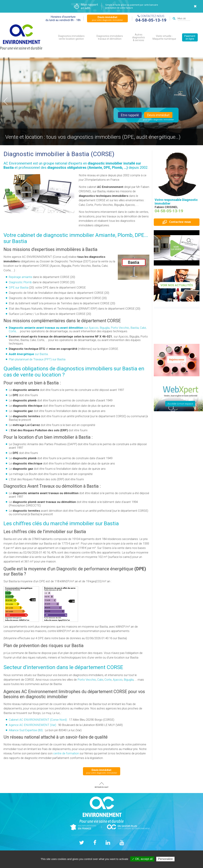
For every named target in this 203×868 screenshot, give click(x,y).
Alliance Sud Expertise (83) (26, 730)
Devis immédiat (158, 115)
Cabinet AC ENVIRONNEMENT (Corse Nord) (38, 720)
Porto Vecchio (87, 680)
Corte (108, 680)
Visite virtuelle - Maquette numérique (164, 37)
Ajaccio (118, 680)
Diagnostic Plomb (20, 282)
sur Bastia (28, 354)
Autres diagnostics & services (138, 37)
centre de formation (66, 753)
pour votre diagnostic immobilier (107, 18)
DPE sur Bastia (19, 287)
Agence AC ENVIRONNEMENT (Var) (32, 725)
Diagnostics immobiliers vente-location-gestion (71, 37)
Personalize (165, 859)
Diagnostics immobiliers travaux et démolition (110, 37)
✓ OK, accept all (142, 859)
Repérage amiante (20, 277)
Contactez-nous (177, 222)
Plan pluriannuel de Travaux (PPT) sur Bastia (37, 359)
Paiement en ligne (190, 37)
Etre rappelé (130, 115)
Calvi (100, 680)
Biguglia (129, 680)
